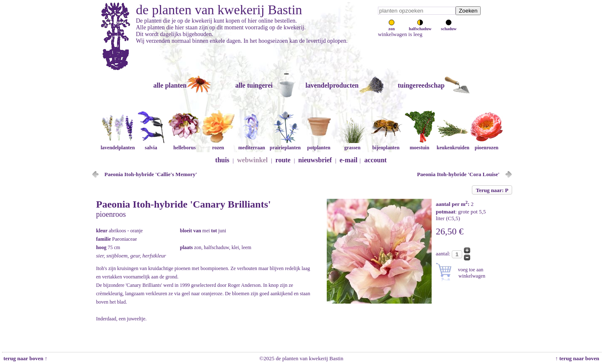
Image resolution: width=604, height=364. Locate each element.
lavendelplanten (118, 144)
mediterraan (252, 144)
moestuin (419, 144)
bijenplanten (386, 144)
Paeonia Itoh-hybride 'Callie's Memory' (151, 174)
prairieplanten (285, 144)
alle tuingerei (254, 85)
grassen (352, 144)
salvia (151, 144)
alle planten (170, 85)
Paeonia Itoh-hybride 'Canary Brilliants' (184, 204)
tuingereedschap (421, 85)
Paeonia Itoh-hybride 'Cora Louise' (458, 174)
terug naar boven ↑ (25, 358)
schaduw (449, 26)
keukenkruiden (453, 144)
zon (392, 26)
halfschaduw (420, 26)
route (283, 160)
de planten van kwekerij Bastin (219, 10)
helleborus (185, 144)
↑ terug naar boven (579, 358)
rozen (218, 144)
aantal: (444, 253)
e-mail (349, 160)
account (376, 160)
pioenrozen (487, 144)
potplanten (319, 144)
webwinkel (252, 160)
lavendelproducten (332, 85)
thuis (222, 160)
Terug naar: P (492, 190)
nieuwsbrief (315, 160)
